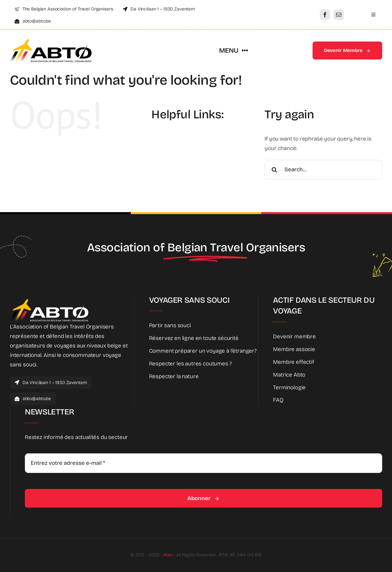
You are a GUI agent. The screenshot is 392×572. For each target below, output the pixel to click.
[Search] (274, 170)
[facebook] (325, 15)
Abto (168, 555)
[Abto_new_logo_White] (49, 301)
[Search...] (323, 170)
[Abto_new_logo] (51, 41)
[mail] (339, 15)
